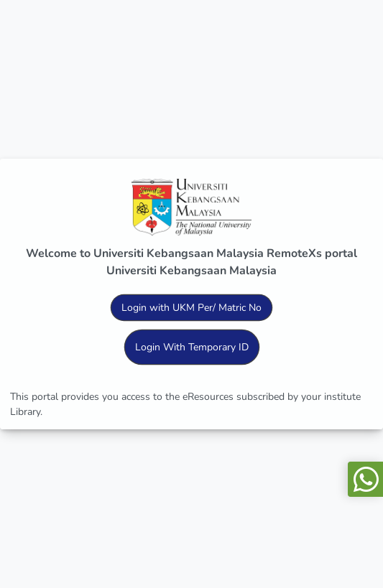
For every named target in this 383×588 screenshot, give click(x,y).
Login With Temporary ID (192, 347)
